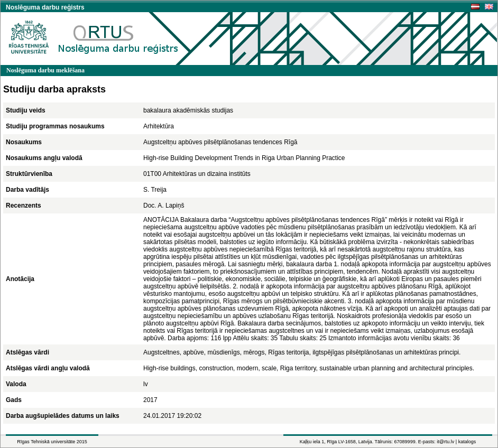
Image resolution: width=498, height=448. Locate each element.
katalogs (467, 442)
